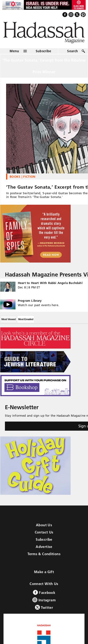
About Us (44, 525)
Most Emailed (26, 319)
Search (73, 51)
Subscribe (44, 51)
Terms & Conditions (44, 554)
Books (15, 177)
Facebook (44, 592)
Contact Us (44, 532)
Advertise (44, 547)
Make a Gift (44, 572)
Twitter (44, 607)
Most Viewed (8, 319)
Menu (14, 51)
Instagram (44, 600)
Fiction (29, 177)
